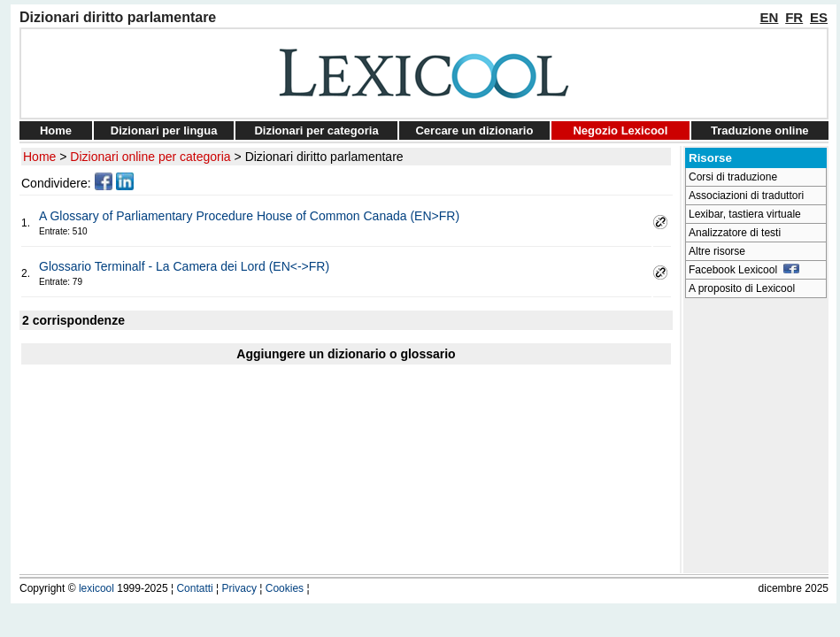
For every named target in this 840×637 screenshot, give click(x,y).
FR (794, 17)
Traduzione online (760, 130)
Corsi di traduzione (733, 177)
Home (56, 130)
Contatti (194, 588)
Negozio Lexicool (620, 130)
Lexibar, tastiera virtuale (745, 214)
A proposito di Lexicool (742, 288)
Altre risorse (717, 251)
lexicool (96, 588)
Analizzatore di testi (735, 233)
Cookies (285, 588)
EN (770, 17)
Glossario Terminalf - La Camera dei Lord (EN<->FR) (184, 266)
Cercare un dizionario (474, 130)
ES (819, 17)
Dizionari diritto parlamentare (324, 157)
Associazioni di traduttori (746, 196)
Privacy (239, 588)
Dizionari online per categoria (150, 157)
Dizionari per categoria (316, 130)
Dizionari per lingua (164, 130)
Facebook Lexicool (744, 270)
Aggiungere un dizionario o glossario (346, 354)
